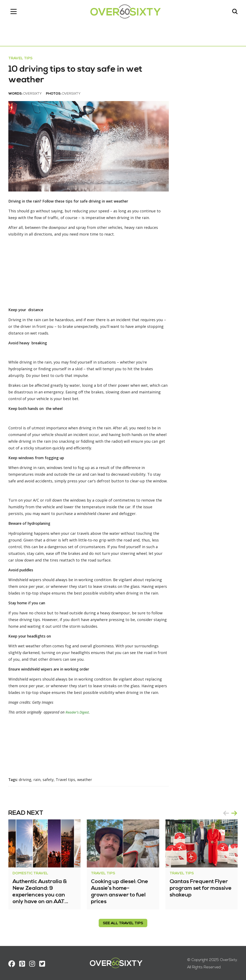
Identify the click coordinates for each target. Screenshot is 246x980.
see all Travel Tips (123, 922)
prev (226, 812)
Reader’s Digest (79, 711)
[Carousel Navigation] (230, 812)
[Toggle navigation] (14, 11)
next (234, 812)
